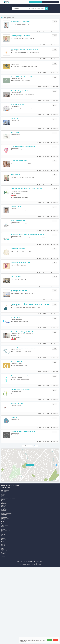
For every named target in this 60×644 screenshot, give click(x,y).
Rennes (3, 626)
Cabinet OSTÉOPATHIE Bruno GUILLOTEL (26, 506)
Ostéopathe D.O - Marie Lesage (23, 21)
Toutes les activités (6, 565)
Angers (3, 604)
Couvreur (3, 573)
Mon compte (26, 2)
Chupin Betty (18, 138)
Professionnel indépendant (7, 591)
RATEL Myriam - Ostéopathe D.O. (24, 456)
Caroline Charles (19, 373)
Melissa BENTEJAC (20, 473)
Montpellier (4, 617)
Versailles (3, 633)
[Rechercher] (47, 8)
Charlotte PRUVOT (19, 423)
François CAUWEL (19, 240)
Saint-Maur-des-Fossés (6, 628)
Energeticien (4, 578)
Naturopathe (4, 587)
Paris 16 (3, 623)
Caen (2, 609)
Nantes (3, 619)
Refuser (55, 640)
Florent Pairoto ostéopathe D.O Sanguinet (26, 406)
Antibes (3, 605)
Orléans (3, 622)
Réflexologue (4, 594)
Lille (2, 613)
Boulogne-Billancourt (6, 608)
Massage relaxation (5, 585)
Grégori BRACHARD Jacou (22, 339)
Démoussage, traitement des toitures (9, 575)
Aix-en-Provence (5, 603)
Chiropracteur (4, 570)
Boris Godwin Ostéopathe (22, 256)
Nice (2, 620)
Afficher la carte (30, 542)
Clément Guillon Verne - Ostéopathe (25, 439)
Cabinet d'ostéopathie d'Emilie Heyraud (25, 104)
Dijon (2, 610)
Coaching (3, 571)
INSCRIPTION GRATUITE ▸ (36, 2)
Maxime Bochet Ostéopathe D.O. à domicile (27, 389)
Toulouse (3, 631)
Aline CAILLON (18, 204)
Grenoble (3, 612)
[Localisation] (37, 8)
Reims (3, 624)
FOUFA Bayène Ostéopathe (22, 188)
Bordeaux (3, 607)
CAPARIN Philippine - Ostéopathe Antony (26, 171)
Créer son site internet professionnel (50, 2)
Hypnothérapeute (5, 579)
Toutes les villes (5, 601)
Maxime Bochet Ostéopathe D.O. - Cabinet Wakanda (29, 221)
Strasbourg (4, 630)
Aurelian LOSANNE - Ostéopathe (24, 38)
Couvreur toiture (5, 574)
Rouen (3, 627)
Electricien (3, 577)
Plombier (3, 589)
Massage (3, 584)
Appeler (39, 34)
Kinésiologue (4, 581)
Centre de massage (5, 568)
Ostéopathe (4, 588)
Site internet (54, 34)
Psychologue (4, 592)
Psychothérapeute (5, 593)
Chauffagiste (4, 569)
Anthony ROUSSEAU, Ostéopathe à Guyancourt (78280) (30, 273)
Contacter (46, 34)
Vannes (3, 632)
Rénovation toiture (5, 596)
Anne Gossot (18, 154)
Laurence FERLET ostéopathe (23, 71)
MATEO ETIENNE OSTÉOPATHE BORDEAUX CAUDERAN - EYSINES (31, 357)
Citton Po (17, 489)
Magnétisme (4, 583)
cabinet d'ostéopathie (20, 121)
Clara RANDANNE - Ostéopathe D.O (24, 88)
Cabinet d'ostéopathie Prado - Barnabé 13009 (27, 55)
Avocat (3, 566)
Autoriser (49, 640)
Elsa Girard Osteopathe (21, 289)
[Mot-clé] (20, 8)
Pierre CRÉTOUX (19, 323)
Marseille (3, 616)
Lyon (2, 614)
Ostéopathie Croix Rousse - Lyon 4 (24, 306)
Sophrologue (4, 597)
